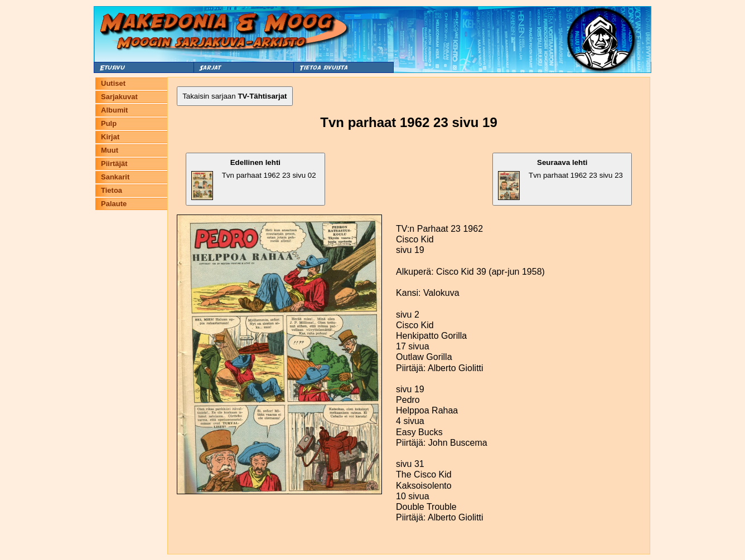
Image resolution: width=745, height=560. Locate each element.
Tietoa (112, 190)
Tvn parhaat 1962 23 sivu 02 (254, 179)
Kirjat (110, 137)
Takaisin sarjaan (234, 96)
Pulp (109, 123)
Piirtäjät (114, 164)
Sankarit (115, 177)
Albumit (114, 110)
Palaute (114, 204)
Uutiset (113, 83)
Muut (110, 150)
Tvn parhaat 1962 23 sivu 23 (560, 179)
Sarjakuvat (119, 97)
